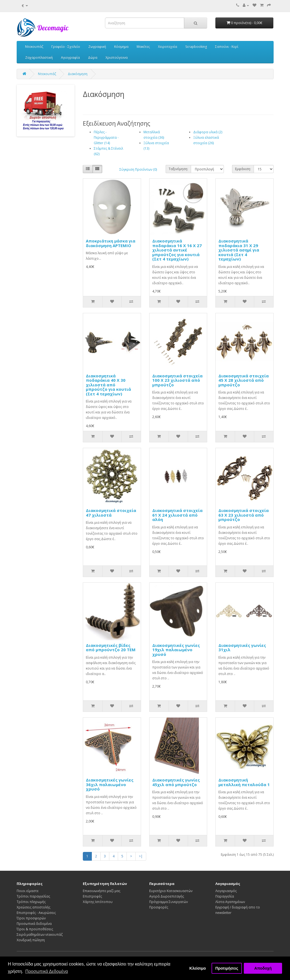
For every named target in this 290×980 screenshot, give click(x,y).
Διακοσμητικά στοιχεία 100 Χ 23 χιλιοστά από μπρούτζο (177, 380)
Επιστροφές (92, 896)
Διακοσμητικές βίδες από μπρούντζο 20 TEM (111, 648)
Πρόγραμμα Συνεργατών (169, 902)
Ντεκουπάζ (34, 47)
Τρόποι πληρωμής (31, 902)
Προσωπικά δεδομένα (34, 924)
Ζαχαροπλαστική (39, 57)
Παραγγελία (225, 896)
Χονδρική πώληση (31, 940)
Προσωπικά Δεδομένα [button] (46, 971)
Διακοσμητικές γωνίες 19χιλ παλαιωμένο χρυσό (176, 650)
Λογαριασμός (226, 891)
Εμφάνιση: (243, 169)
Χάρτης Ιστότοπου (98, 902)
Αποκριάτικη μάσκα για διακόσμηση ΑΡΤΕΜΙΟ (111, 243)
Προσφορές (159, 907)
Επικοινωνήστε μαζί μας (102, 891)
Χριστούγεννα (117, 57)
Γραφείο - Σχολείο (66, 47)
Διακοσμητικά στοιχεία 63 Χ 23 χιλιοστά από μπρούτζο (244, 515)
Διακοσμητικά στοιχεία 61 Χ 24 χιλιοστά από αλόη (177, 515)
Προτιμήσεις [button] (227, 968)
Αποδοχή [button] (263, 968)
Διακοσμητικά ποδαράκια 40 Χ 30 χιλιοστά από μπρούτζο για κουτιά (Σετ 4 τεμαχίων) (108, 385)
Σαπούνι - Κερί (227, 47)
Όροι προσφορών (31, 918)
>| (141, 856)
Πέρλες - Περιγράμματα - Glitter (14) (106, 137)
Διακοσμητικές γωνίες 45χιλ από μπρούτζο (176, 782)
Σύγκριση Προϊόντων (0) (138, 169)
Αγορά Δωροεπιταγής (167, 896)
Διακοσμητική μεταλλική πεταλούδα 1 (244, 782)
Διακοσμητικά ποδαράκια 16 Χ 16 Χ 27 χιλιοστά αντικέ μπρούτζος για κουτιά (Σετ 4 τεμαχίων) (177, 250)
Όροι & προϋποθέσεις (35, 929)
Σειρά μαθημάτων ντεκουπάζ (40, 935)
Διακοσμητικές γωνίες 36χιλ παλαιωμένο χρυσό (110, 784)
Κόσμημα (121, 47)
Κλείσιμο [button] (198, 968)
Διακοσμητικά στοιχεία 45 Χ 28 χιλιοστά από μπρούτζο (244, 380)
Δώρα (93, 57)
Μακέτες (143, 47)
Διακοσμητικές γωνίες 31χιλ (242, 648)
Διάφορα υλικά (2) (208, 132)
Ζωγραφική (97, 47)
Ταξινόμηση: (178, 169)
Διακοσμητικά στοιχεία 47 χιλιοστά (111, 513)
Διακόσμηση (78, 74)
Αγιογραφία (70, 57)
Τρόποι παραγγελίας (33, 896)
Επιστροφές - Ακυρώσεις (36, 913)
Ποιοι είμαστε (28, 891)
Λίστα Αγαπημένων (230, 902)
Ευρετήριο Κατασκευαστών (171, 891)
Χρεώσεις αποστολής (33, 907)
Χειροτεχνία (168, 47)
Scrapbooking (196, 47)
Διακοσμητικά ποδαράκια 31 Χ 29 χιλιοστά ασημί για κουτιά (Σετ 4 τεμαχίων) (239, 250)
